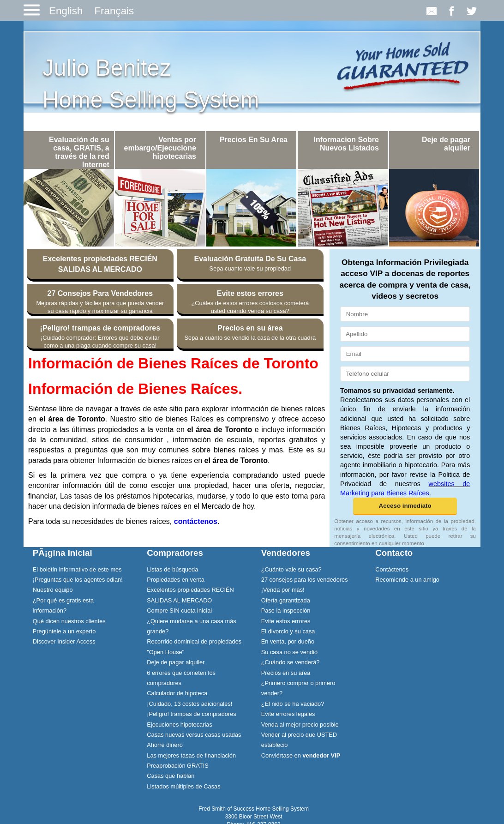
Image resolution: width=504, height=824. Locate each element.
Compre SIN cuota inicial (179, 610)
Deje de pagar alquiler (176, 662)
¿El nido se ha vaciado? (293, 704)
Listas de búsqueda (172, 569)
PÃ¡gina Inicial (63, 553)
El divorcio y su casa (288, 631)
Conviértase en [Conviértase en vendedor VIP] (301, 755)
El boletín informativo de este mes (77, 569)
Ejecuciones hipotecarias (180, 725)
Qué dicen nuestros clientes (69, 621)
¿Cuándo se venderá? (291, 662)
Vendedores (286, 553)
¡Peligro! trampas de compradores (191, 714)
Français (114, 11)
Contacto (394, 553)
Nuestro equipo (53, 590)
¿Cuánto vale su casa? (291, 569)
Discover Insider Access (64, 641)
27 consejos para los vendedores (305, 580)
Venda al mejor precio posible (300, 725)
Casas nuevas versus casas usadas (194, 735)
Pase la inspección (286, 610)
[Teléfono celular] (405, 374)
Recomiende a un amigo (407, 580)
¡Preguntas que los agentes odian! (78, 580)
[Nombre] (405, 314)
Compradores (175, 553)
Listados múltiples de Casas (183, 786)
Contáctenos (392, 569)
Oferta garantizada (286, 600)
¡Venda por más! (283, 590)
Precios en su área (286, 673)
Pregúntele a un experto (64, 631)
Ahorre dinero (165, 745)
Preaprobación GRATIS (177, 766)
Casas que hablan (171, 776)
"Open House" (165, 652)
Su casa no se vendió (289, 652)
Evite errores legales (288, 714)
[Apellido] (405, 334)
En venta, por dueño (288, 641)
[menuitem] (81, 569)
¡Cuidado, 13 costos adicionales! (189, 704)
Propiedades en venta (176, 580)
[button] (405, 506)
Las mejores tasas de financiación (191, 755)
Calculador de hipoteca (177, 693)
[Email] (405, 354)
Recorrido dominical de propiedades (194, 641)
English (66, 11)
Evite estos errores (286, 621)
